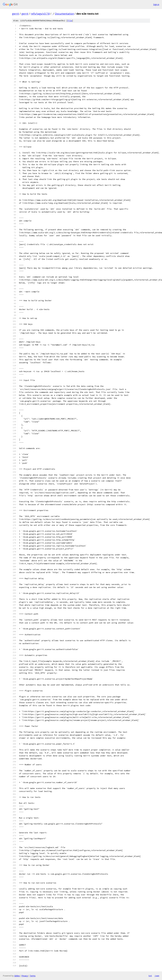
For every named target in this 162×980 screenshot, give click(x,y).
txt (150, 976)
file (70, 21)
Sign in (156, 4)
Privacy (25, 976)
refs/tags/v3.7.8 (40, 14)
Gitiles (17, 976)
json (157, 976)
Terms (33, 976)
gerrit (15, 14)
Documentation (64, 14)
